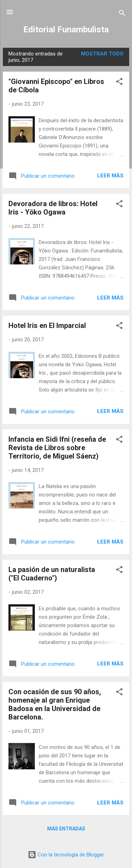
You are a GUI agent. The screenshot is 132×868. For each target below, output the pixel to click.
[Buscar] (122, 14)
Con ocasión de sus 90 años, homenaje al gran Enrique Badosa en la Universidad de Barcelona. (55, 704)
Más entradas (66, 829)
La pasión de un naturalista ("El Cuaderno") (52, 574)
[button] (119, 83)
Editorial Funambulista (66, 29)
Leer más (110, 176)
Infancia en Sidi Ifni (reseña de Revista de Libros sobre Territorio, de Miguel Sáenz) (57, 448)
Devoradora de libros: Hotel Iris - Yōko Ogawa (53, 208)
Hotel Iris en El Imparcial (47, 325)
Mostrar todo (102, 54)
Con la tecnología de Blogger (66, 855)
